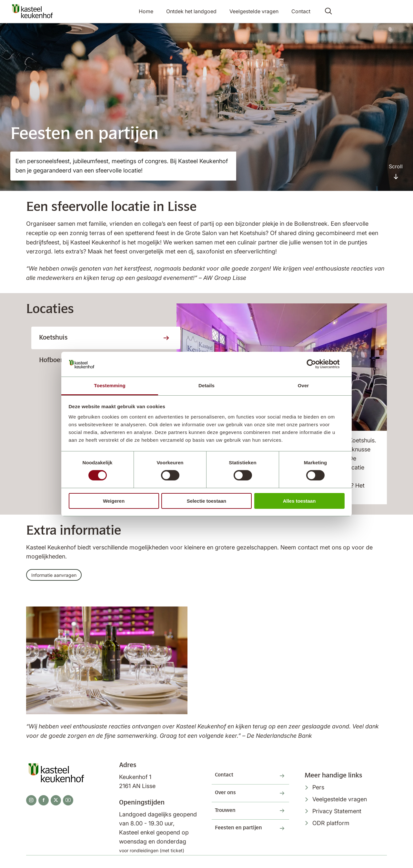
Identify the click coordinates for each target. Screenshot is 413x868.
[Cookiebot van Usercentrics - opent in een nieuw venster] (316, 364)
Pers (318, 789)
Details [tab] (206, 385)
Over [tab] (303, 385)
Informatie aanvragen (58, 576)
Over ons (228, 798)
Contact (300, 12)
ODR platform (331, 825)
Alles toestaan (299, 501)
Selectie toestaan (207, 501)
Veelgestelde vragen (255, 12)
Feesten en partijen (243, 838)
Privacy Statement (337, 813)
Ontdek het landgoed (195, 12)
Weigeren (114, 501)
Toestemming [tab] (110, 385)
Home (152, 12)
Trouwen (228, 818)
